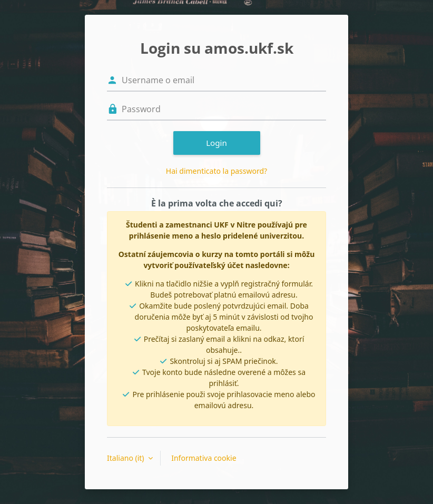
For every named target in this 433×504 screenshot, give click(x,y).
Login (216, 143)
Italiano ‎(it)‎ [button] (126, 458)
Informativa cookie (204, 458)
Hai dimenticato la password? (216, 171)
